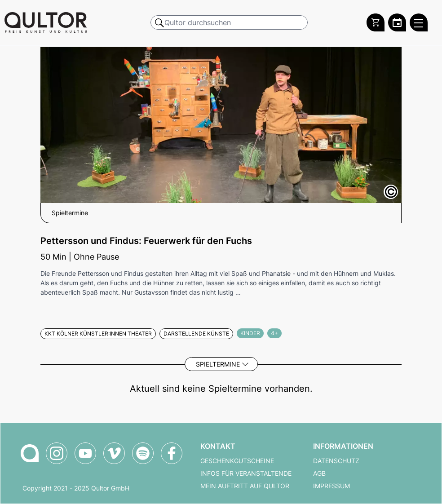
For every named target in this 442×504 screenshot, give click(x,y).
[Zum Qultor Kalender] (397, 22)
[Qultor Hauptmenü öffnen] (419, 22)
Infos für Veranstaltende (246, 473)
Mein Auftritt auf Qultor (245, 486)
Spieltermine (218, 364)
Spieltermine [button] (70, 213)
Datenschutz (336, 461)
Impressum (331, 486)
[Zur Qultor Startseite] (46, 22)
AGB (319, 473)
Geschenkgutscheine (237, 461)
